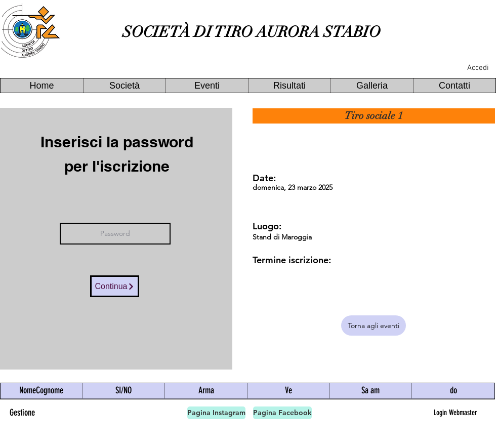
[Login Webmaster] (455, 413)
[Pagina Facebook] (282, 413)
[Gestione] (22, 413)
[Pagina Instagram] (216, 413)
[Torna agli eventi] (374, 325)
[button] (124, 86)
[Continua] (115, 286)
